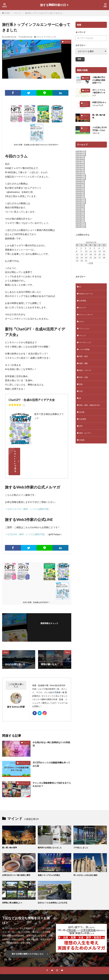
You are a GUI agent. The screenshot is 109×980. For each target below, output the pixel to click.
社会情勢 (83, 429)
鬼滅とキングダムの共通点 (50, 857)
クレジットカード (85, 105)
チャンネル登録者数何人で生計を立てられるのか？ (51, 766)
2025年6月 (80, 165)
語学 (81, 437)
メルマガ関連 (85, 356)
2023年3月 (80, 219)
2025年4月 (80, 169)
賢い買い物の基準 (99, 118)
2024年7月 (80, 187)
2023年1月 (80, 223)
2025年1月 (80, 175)
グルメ (82, 326)
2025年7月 (80, 163)
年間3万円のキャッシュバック (99, 105)
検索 (79, 59)
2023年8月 (80, 209)
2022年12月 (81, 225)
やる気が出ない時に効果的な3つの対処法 (51, 726)
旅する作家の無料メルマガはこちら (28, 935)
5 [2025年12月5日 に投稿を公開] (95, 250)
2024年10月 (81, 181)
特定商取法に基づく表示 (57, 963)
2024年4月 (80, 193)
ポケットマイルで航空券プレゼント (99, 94)
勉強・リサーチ (86, 378)
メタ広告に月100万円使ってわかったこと (99, 132)
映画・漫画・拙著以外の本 (91, 415)
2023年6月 (80, 213)
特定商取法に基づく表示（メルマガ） (88, 963)
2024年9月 (80, 183)
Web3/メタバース (87, 296)
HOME (7, 13)
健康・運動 (84, 370)
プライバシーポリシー (47, 966)
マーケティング (50, 37)
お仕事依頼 (37, 963)
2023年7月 (80, 211)
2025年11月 (81, 155)
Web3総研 (24, 963)
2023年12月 (81, 201)
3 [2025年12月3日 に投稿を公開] (86, 250)
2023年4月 (80, 217)
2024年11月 (81, 179)
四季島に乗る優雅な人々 (13, 884)
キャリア (83, 311)
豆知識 (82, 452)
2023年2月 (80, 221)
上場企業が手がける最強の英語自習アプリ (99, 80)
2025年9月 (80, 159)
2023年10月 (81, 205)
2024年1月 (80, 199)
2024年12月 (81, 177)
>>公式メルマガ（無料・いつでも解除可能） (28, 489)
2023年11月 (81, 203)
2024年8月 (80, 185)
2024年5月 (80, 191)
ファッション (85, 333)
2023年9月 (80, 207)
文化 (81, 400)
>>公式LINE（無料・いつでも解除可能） (26, 514)
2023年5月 (80, 215)
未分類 (87, 78)
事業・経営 (84, 363)
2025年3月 (80, 171)
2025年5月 (80, 167)
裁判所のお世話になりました (51, 829)
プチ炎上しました (81, 829)
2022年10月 (81, 229)
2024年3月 (80, 195)
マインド (17, 13)
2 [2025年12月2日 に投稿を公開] (81, 250)
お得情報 (83, 304)
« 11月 (90, 265)
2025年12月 (81, 153)
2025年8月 (80, 161)
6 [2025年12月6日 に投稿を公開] (99, 250)
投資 (81, 392)
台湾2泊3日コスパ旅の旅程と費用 (17, 857)
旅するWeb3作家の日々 (54, 5)
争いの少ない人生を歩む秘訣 (86, 857)
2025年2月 (80, 173)
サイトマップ (66, 966)
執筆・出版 (84, 385)
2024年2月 (80, 197)
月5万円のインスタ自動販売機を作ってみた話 (51, 746)
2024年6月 (80, 189)
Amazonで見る (37, 451)
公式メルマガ (11, 963)
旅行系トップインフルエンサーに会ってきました (44, 13)
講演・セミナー (86, 444)
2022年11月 (81, 227)
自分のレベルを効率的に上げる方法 (54, 884)
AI (80, 289)
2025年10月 (81, 157)
